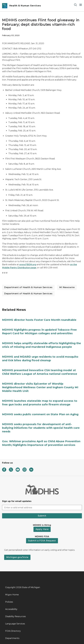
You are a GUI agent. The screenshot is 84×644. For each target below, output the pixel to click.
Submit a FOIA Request (42, 541)
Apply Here (42, 529)
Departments (12, 638)
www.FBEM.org (28, 265)
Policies (9, 602)
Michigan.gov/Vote (17, 557)
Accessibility (11, 609)
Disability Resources (15, 616)
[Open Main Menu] (81, 5)
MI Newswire (67, 287)
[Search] (75, 5)
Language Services (15, 624)
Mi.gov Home (12, 595)
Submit (42, 516)
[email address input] (42, 507)
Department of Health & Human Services (28, 287)
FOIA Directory (13, 631)
